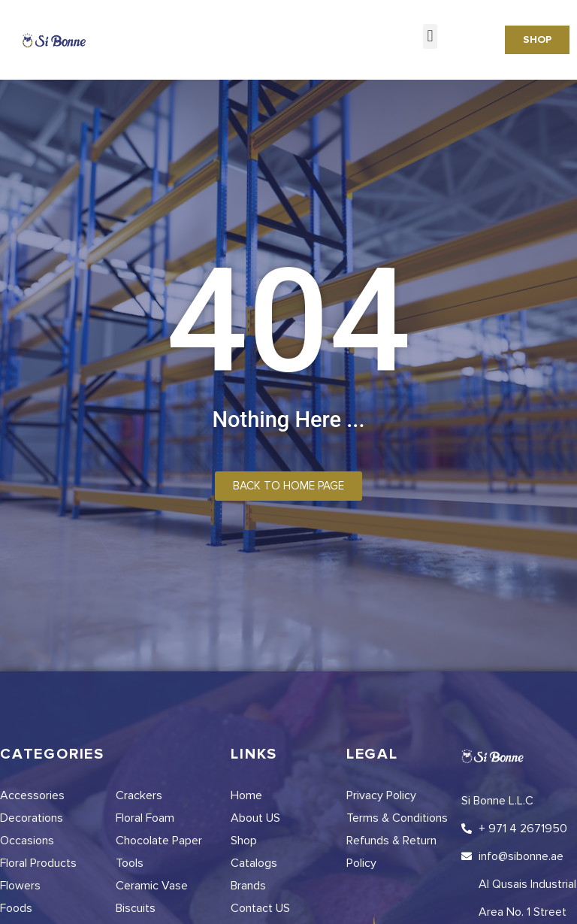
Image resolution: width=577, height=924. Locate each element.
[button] (430, 36)
